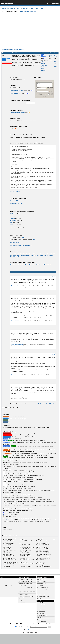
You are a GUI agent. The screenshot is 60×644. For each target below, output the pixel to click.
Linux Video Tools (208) (24, 553)
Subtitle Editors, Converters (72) (43, 538)
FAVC (4, 55)
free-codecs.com (32, 630)
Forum (17, 4)
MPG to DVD (26, 255)
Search (7, 624)
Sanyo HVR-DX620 (41, 618)
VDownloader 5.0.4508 (23, 595)
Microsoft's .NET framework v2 (22, 137)
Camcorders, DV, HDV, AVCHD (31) (10, 562)
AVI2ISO (12, 216)
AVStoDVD (12, 218)
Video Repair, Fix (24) (40, 562)
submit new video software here (28, 12)
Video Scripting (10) (40, 564)
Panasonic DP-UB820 (41, 622)
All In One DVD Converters (17, 50)
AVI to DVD (26, 254)
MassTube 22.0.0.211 (41, 581)
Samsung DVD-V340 (41, 609)
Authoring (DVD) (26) (7, 554)
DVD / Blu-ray (30, 4)
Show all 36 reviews (51, 272)
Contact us (13, 624)
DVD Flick (12, 225)
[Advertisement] (30, 34)
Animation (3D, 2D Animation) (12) (10, 545)
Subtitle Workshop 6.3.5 (42, 590)
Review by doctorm (15, 286)
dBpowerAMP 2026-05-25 (42, 588)
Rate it (51, 60)
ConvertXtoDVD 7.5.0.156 (42, 592)
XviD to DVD (16, 257)
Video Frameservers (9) (41, 560)
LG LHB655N (40, 607)
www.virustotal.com (8, 520)
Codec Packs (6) (6, 566)
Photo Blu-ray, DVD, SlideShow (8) (27, 560)
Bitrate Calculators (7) (8, 557)
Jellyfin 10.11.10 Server (42, 594)
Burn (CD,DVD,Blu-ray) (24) (9, 561)
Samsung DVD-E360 (41, 611)
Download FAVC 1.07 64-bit (17, 91)
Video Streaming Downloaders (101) (44, 566)
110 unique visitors (9, 586)
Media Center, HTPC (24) (25, 557)
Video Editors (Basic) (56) (41, 543)
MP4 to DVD (20, 255)
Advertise (30, 624)
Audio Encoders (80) (7, 547)
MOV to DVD (52, 254)
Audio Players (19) (7, 549)
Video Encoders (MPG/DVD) (16, 203)
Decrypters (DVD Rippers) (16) (26, 541)
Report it (55, 67)
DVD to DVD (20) (23, 546)
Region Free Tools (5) (24, 562)
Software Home (5, 50)
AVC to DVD (20, 254)
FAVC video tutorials (15, 242)
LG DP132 (39, 620)
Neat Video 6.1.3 (22, 586)
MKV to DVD (13, 255)
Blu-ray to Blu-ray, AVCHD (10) (9, 560)
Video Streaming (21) (40, 565)
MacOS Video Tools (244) (25, 554)
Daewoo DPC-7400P (41, 605)
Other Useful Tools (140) (25, 558)
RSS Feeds (40, 624)
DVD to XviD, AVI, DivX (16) (25, 550)
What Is (43, 4)
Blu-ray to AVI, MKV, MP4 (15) (9, 558)
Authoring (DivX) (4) (7, 553)
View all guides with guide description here (21, 246)
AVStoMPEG (13, 220)
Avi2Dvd (12, 214)
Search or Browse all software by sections (12, 15)
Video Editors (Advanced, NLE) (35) (43, 542)
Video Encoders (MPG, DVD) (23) (43, 557)
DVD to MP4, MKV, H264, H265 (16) (27, 547)
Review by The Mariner (16, 397)
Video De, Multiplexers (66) (42, 541)
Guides (37, 4)
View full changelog (15, 191)
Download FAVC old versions (17, 113)
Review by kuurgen (15, 321)
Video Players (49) (40, 561)
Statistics (46, 624)
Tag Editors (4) (39, 539)
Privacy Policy (20, 624)
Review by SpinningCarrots (17, 345)
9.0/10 (51, 55)
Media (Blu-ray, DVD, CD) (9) (25, 556)
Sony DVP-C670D (40, 613)
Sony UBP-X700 (40, 603)
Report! (54, 277)
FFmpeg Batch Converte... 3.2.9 (25, 581)
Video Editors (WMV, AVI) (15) (42, 550)
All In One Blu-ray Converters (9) (10, 538)
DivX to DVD (32, 254)
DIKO (11, 223)
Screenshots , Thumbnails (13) (26, 566)
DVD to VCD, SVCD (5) (24, 549)
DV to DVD (38, 254)
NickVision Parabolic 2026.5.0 (43, 596)
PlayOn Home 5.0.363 (41, 579)
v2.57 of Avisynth (41, 137)
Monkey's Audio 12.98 (41, 584)
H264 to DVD (45, 254)
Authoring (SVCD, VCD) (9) (8, 556)
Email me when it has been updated (19, 265)
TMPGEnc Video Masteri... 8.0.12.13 (26, 584)
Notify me (56, 65)
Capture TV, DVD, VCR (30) (8, 564)
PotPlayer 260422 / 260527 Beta (25, 579)
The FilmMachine (14, 227)
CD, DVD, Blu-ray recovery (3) (9, 565)
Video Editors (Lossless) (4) (42, 547)
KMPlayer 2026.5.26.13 (24, 600)
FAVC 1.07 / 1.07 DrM (35, 8)
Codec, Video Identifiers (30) (25, 538)
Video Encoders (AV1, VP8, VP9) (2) (43, 551)
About (48, 4)
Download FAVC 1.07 (15, 93)
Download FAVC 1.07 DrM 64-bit (18, 103)
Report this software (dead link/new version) (40, 265)
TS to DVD (46, 255)
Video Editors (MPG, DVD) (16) (42, 549)
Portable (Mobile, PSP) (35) (25, 561)
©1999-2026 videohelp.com (30, 633)
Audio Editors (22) (7, 546)
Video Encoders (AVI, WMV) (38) (43, 553)
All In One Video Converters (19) (10, 543)
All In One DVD (18, 8)
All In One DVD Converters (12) (9, 539)
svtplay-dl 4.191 (40, 586)
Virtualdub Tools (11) (55, 539)
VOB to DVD (40, 255)
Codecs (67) (22, 539)
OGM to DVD (33, 255)
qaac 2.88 (39, 598)
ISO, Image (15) (23, 551)
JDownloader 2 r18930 (23, 602)
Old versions (44, 65)
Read (24, 238)
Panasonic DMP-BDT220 (42, 615)
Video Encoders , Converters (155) (43, 558)
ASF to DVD (13, 254)
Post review (43, 272)
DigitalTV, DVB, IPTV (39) (25, 545)
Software (23, 4)
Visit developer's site (15, 88)
